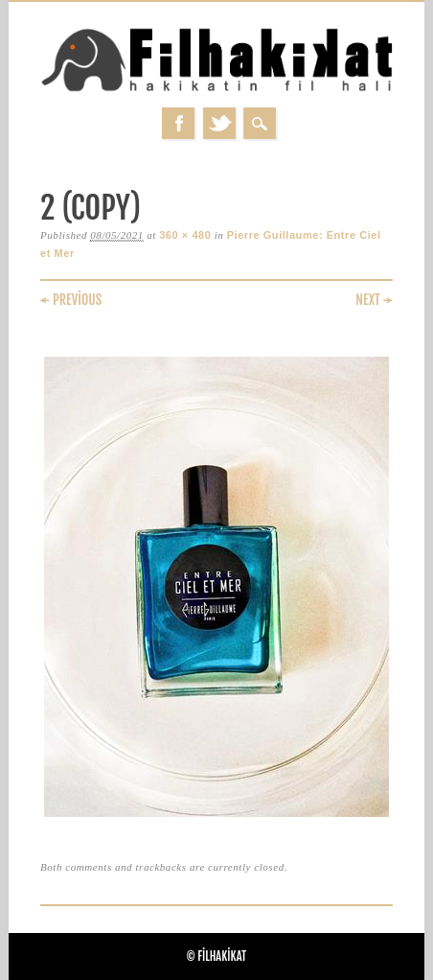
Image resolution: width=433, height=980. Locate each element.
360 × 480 (185, 235)
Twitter (219, 123)
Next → (374, 300)
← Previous (71, 300)
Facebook (178, 123)
